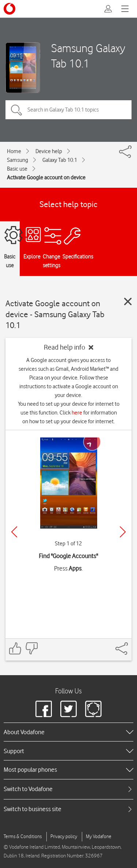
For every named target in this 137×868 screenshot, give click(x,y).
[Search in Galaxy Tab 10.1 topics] (68, 110)
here (77, 413)
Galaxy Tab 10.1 (60, 160)
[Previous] (14, 532)
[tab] (68, 789)
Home (14, 151)
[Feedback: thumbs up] (15, 648)
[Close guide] (128, 301)
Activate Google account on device (46, 178)
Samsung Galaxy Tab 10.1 (88, 55)
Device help (49, 151)
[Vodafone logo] (9, 9)
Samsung (18, 160)
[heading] (68, 732)
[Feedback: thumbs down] (31, 648)
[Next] (123, 532)
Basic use (17, 169)
